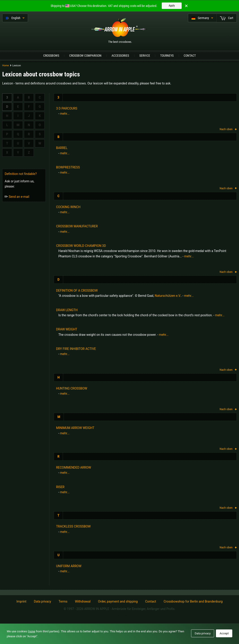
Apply (172, 5)
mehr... (65, 114)
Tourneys (167, 56)
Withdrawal (83, 601)
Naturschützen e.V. (168, 296)
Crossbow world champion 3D (81, 246)
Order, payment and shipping (118, 601)
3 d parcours (67, 108)
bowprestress (68, 167)
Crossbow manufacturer (77, 226)
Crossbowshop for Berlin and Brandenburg (193, 601)
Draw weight (67, 329)
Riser (60, 487)
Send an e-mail (17, 197)
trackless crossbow (73, 526)
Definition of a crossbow (77, 291)
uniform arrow (69, 566)
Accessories (120, 56)
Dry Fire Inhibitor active (76, 349)
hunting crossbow (72, 388)
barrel (62, 148)
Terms (63, 601)
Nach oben (228, 129)
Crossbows (51, 56)
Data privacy (42, 601)
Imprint (21, 601)
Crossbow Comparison (85, 56)
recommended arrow (73, 467)
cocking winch (68, 207)
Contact (190, 56)
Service (145, 56)
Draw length (67, 310)
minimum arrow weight (75, 428)
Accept (224, 633)
